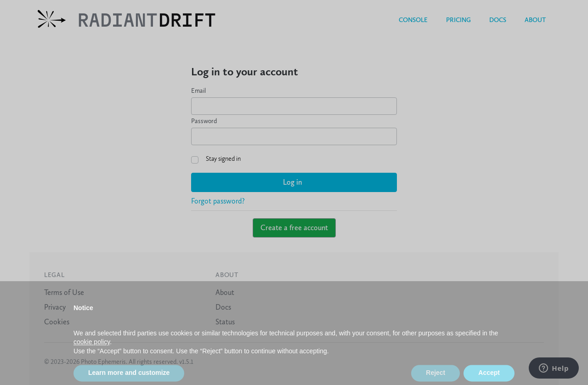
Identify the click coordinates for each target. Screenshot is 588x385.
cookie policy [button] (92, 350)
